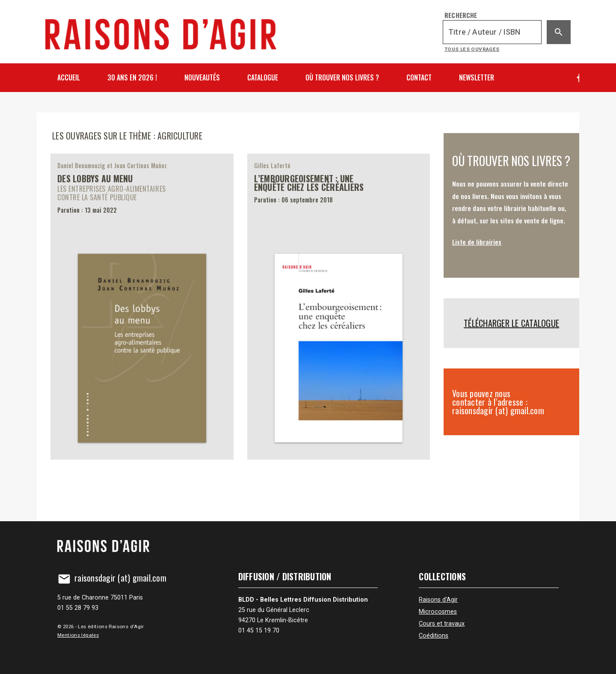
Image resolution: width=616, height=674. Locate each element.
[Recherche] (492, 32)
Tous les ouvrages (472, 49)
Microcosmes (438, 612)
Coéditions (434, 636)
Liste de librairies (477, 242)
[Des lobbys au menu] (142, 306)
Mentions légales (78, 635)
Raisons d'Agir (438, 600)
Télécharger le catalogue (511, 323)
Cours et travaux (442, 624)
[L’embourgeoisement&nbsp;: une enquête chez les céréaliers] (339, 306)
